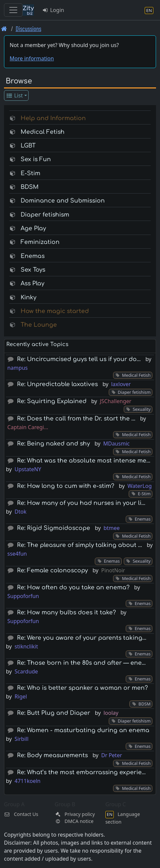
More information (32, 58)
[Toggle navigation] (13, 10)
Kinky (28, 298)
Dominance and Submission (63, 201)
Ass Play (32, 283)
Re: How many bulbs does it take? (66, 613)
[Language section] (149, 10)
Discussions (28, 29)
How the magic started (55, 311)
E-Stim (30, 173)
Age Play (33, 228)
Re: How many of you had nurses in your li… (81, 503)
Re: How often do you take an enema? (73, 588)
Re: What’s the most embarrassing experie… (81, 772)
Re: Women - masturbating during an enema (83, 730)
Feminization (40, 242)
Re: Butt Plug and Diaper (54, 713)
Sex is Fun (36, 159)
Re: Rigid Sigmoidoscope (54, 528)
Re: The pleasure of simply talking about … (80, 545)
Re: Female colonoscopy (52, 570)
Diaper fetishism (45, 215)
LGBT (28, 146)
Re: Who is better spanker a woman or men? (82, 688)
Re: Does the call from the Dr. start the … (76, 419)
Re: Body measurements (52, 755)
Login (53, 10)
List (14, 95)
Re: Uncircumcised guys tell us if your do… (79, 359)
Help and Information (53, 118)
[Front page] (4, 29)
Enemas (33, 256)
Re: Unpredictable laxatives (57, 384)
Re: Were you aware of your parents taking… (82, 638)
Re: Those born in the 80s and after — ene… (81, 663)
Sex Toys (33, 270)
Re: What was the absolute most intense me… (84, 461)
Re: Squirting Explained (52, 401)
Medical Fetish (43, 132)
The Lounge (39, 325)
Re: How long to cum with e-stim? (66, 486)
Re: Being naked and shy (53, 444)
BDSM (30, 187)
